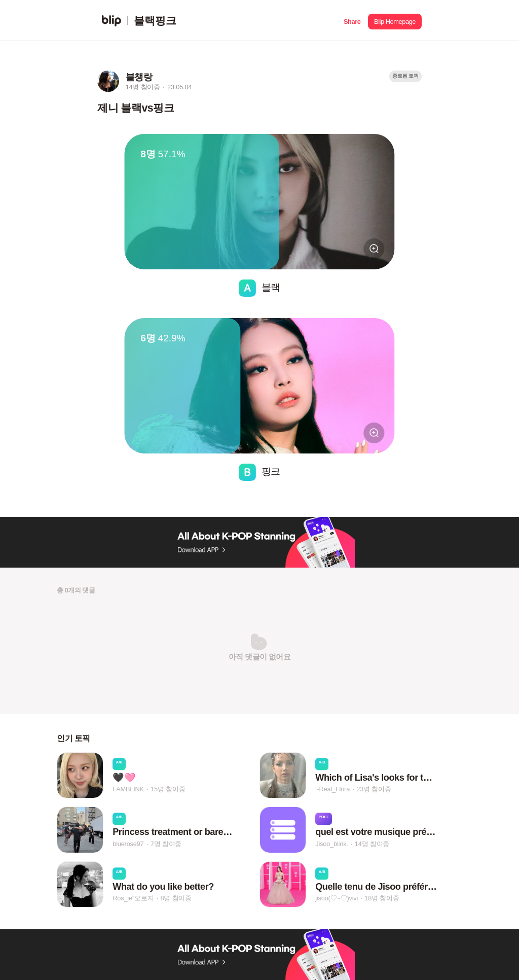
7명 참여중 (166, 844)
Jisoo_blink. (331, 844)
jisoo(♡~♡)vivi (337, 898)
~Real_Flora (332, 789)
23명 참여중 (374, 789)
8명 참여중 (176, 898)
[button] (352, 21)
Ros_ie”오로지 (133, 898)
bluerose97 (128, 844)
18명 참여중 (382, 898)
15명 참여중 (168, 789)
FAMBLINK (128, 789)
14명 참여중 (372, 844)
